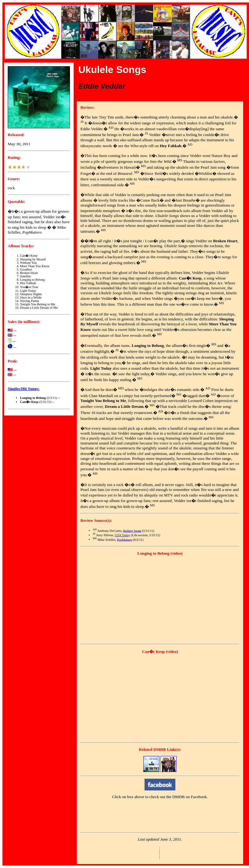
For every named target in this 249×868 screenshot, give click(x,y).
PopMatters (125, 539)
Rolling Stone (132, 530)
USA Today (122, 535)
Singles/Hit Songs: (24, 389)
